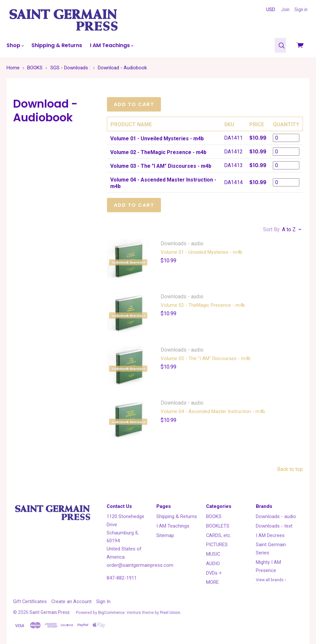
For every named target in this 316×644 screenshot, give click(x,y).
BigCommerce (111, 612)
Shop (15, 45)
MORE (212, 582)
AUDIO (213, 564)
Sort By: (272, 229)
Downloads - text (274, 526)
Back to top (290, 469)
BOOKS (214, 516)
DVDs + (214, 573)
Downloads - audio (276, 516)
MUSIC (213, 554)
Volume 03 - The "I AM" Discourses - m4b (206, 358)
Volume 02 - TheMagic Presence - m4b (203, 305)
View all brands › (271, 580)
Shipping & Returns (57, 45)
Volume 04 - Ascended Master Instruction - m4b (213, 411)
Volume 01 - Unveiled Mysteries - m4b (202, 252)
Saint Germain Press (50, 612)
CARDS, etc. (219, 535)
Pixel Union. (171, 612)
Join (285, 9)
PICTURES (217, 545)
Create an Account (71, 601)
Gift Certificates (30, 601)
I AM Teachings (112, 45)
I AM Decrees (270, 535)
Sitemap (165, 535)
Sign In (103, 601)
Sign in (301, 9)
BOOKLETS (218, 526)
